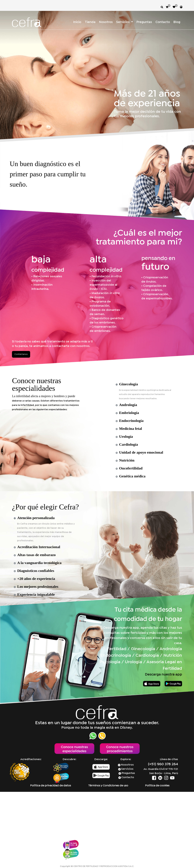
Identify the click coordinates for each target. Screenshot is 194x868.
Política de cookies (157, 786)
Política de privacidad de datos (51, 786)
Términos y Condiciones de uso (108, 786)
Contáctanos (21, 354)
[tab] (146, 384)
